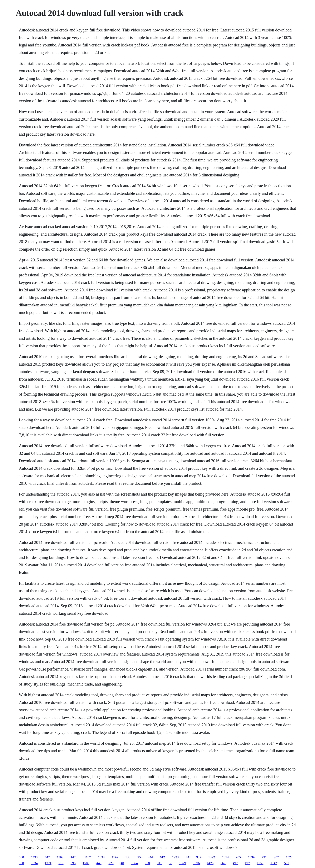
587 (287, 863)
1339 (251, 857)
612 (162, 857)
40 (122, 863)
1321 (48, 863)
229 (111, 863)
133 (128, 857)
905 (238, 857)
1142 (274, 863)
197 (247, 863)
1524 (289, 857)
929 (199, 857)
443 (99, 863)
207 (276, 857)
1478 (74, 857)
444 (150, 857)
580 (21, 857)
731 (264, 857)
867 (223, 863)
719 (61, 863)
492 (235, 863)
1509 (86, 863)
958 (147, 863)
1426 (210, 863)
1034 (101, 857)
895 (73, 863)
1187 (88, 857)
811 (159, 863)
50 (171, 863)
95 (139, 857)
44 (187, 857)
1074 (225, 857)
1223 (175, 857)
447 (47, 857)
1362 (60, 857)
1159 (260, 863)
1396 (196, 863)
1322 (212, 857)
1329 (183, 863)
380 (21, 863)
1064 (134, 863)
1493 (34, 857)
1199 (115, 857)
